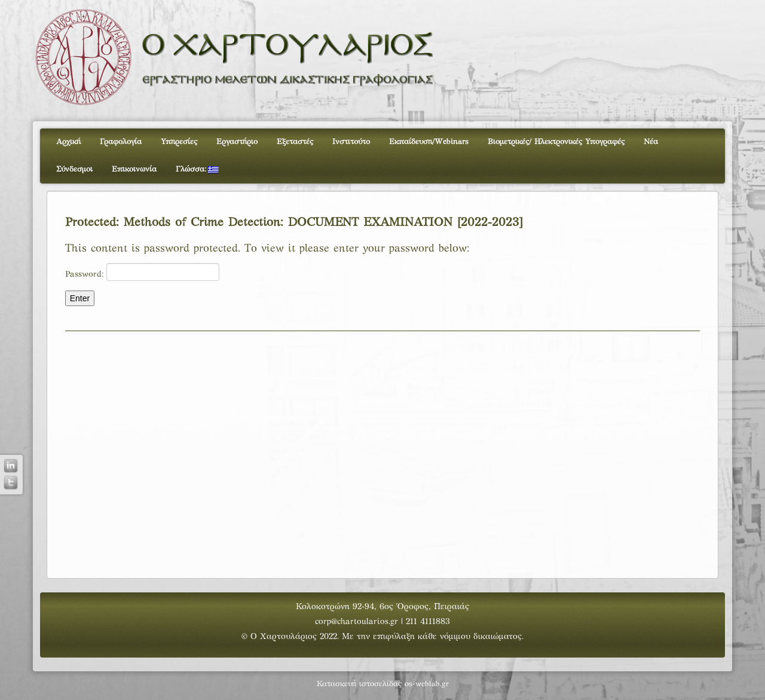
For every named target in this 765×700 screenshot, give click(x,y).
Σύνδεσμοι (74, 170)
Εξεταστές (295, 142)
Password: (142, 272)
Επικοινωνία (134, 170)
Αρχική (68, 142)
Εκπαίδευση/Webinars (429, 142)
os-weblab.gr (427, 684)
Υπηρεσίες (179, 142)
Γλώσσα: (197, 170)
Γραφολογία (121, 142)
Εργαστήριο (237, 142)
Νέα (651, 142)
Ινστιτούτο (351, 142)
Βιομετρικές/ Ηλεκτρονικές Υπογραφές (556, 142)
